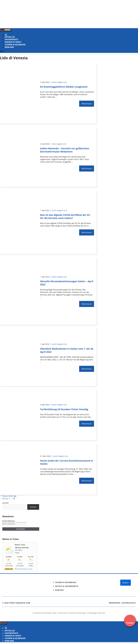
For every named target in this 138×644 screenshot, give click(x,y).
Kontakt (59, 590)
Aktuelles (10, 37)
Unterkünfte (11, 39)
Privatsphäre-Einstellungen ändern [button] (45, 613)
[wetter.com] (9, 569)
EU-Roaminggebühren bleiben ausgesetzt (64, 87)
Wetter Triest (20, 545)
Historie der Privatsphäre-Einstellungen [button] (72, 613)
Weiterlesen (87, 104)
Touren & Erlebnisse (15, 45)
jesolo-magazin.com (60, 82)
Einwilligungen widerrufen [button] (96, 613)
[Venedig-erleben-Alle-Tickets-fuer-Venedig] (47, 24)
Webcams (9, 47)
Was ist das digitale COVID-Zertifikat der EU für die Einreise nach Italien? (65, 216)
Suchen (6, 503)
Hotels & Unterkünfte (67, 586)
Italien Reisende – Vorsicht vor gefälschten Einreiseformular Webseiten (65, 150)
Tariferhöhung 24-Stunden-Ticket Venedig (64, 409)
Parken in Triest (13, 42)
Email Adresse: (9, 521)
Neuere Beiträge (9, 496)
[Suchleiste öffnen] (2, 52)
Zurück (4, 499)
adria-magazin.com (59, 144)
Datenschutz (129, 603)
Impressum (114, 603)
